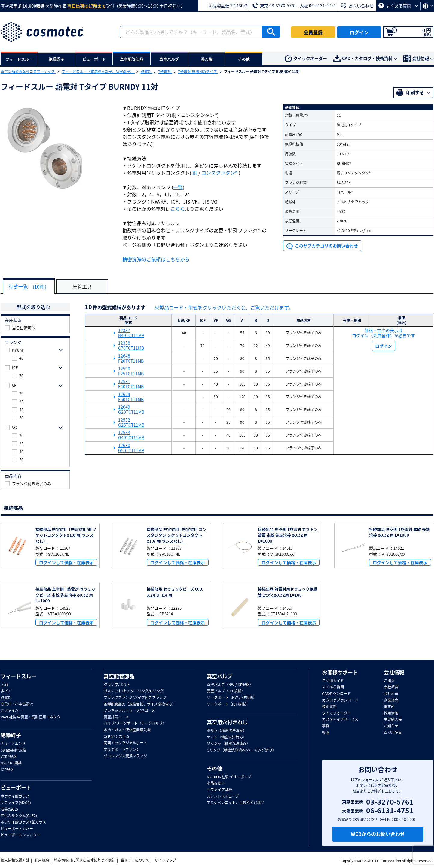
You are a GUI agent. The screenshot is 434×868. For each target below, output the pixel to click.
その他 (214, 768)
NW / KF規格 (11, 763)
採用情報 (391, 713)
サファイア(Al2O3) (16, 803)
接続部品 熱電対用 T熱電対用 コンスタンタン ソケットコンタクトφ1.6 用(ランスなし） (177, 535)
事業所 (389, 707)
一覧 (178, 187)
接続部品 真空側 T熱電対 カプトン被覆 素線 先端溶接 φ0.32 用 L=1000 (288, 535)
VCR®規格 (9, 757)
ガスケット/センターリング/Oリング (134, 691)
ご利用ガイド (333, 681)
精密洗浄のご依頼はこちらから (156, 259)
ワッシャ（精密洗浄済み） (228, 744)
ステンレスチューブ (223, 796)
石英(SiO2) (9, 809)
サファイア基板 (219, 790)
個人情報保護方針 (15, 860)
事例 (326, 726)
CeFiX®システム (117, 736)
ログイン (359, 32)
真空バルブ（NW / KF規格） (230, 685)
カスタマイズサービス (340, 720)
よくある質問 (398, 5)
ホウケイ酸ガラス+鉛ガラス (23, 822)
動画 (326, 733)
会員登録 (313, 32)
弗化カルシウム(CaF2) (19, 816)
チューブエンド (13, 744)
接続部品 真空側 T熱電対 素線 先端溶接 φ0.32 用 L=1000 (399, 532)
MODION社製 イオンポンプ (229, 777)
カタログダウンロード (340, 700)
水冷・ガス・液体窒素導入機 (127, 730)
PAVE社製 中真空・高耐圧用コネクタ (31, 717)
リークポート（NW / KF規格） (232, 698)
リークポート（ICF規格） (228, 704)
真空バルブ (220, 676)
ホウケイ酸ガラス (15, 796)
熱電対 (147, 71)
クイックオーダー (306, 59)
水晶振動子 (216, 783)
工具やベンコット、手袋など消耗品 (236, 803)
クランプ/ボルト (117, 685)
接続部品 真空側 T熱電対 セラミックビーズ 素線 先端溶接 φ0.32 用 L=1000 (65, 595)
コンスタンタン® (219, 173)
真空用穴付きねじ (227, 722)
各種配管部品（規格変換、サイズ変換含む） (140, 704)
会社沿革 (391, 694)
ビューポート (16, 788)
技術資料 (329, 707)
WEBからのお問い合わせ (378, 834)
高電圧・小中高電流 (17, 704)
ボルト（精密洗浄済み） (227, 731)
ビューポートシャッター (20, 835)
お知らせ (391, 726)
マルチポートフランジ (122, 749)
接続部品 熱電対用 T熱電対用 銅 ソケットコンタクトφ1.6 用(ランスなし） (66, 535)
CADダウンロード (336, 694)
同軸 (4, 685)
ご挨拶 (389, 681)
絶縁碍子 (11, 735)
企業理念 (391, 700)
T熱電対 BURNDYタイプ (198, 71)
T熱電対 (165, 71)
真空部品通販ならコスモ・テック (28, 71)
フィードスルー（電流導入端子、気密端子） (98, 71)
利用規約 (42, 860)
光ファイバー (11, 711)
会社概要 (391, 687)
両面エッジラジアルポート (125, 743)
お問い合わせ (357, 5)
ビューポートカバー (17, 829)
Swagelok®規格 (13, 750)
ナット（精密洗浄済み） (227, 737)
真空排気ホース (116, 717)
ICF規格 (7, 770)
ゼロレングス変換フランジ (125, 756)
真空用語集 (393, 733)
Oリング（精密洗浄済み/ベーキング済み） (241, 750)
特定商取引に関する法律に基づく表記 (85, 860)
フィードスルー (18, 676)
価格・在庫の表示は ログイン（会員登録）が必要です (384, 333)
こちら (178, 209)
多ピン (6, 691)
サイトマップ (165, 860)
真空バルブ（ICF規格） (226, 691)
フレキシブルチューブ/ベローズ (129, 711)
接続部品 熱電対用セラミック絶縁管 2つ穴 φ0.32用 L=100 (288, 592)
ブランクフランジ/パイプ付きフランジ (135, 698)
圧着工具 (84, 286)
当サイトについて (135, 860)
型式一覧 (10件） (30, 286)
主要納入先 (393, 720)
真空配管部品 (119, 676)
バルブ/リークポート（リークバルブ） (135, 724)
